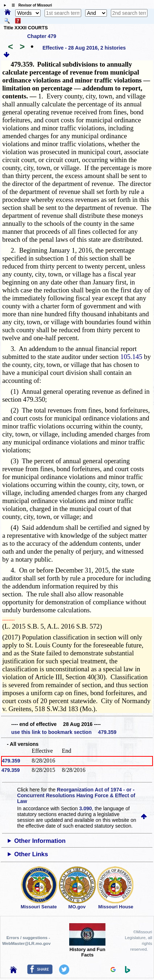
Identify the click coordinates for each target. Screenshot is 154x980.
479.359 (11, 761)
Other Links (31, 854)
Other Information (40, 841)
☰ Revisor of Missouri (30, 5)
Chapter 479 (42, 36)
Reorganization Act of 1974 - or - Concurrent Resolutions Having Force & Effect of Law (76, 795)
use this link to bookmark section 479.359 (64, 732)
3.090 (86, 808)
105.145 (131, 357)
